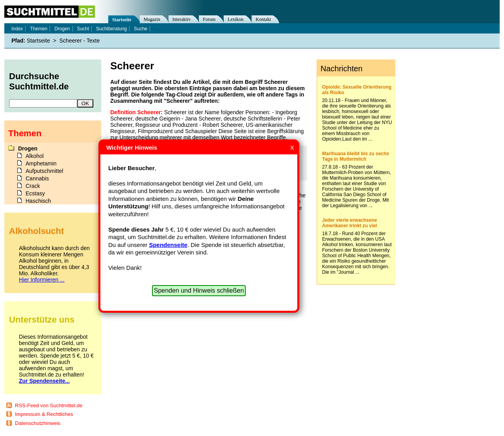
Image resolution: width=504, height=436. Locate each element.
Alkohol (35, 156)
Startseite (122, 20)
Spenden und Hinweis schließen (199, 290)
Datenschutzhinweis (38, 423)
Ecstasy (35, 193)
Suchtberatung (111, 29)
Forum (209, 19)
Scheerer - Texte (80, 41)
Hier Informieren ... (42, 280)
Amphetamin (41, 163)
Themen (39, 29)
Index (17, 29)
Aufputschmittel (44, 171)
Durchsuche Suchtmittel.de (39, 81)
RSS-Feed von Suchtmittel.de (49, 405)
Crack (33, 186)
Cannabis (37, 178)
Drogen (62, 29)
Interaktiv (182, 19)
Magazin (152, 19)
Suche (141, 29)
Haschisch (38, 201)
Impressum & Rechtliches (44, 414)
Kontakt (263, 19)
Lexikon (235, 19)
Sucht (83, 29)
